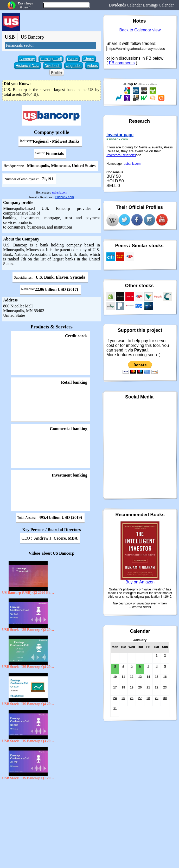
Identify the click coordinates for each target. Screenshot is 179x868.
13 (140, 677)
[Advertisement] (52, 820)
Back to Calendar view (140, 30)
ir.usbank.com (64, 197)
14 (148, 677)
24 (115, 698)
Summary (27, 59)
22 (156, 687)
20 (140, 687)
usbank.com (60, 192)
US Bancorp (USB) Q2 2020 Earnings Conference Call (28, 593)
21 (148, 687)
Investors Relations (121, 155)
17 (115, 687)
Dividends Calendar (125, 5)
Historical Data (27, 66)
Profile (57, 72)
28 (148, 698)
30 (165, 698)
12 (132, 677)
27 (140, 698)
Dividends (52, 66)
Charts (89, 59)
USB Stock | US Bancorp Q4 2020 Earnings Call (28, 704)
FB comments (122, 63)
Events (73, 59)
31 (115, 709)
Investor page (120, 135)
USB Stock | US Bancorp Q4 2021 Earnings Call (28, 667)
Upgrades (74, 66)
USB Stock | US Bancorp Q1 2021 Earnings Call (28, 778)
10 (115, 677)
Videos (92, 66)
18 (123, 687)
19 (132, 687)
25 (123, 698)
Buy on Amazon (140, 582)
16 (165, 677)
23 (165, 687)
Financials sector (20, 45)
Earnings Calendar (158, 5)
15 (156, 677)
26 (132, 698)
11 (123, 677)
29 (156, 698)
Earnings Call (51, 59)
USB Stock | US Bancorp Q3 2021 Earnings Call (28, 741)
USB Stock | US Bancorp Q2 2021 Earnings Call (28, 630)
